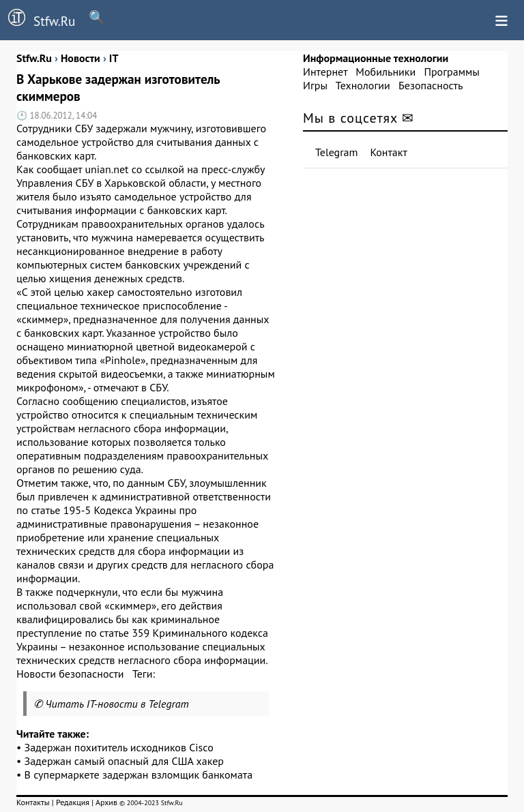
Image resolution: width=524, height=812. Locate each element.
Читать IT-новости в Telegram (117, 704)
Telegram (337, 152)
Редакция (73, 802)
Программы (451, 72)
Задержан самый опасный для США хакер (125, 761)
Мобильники (385, 72)
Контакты (33, 802)
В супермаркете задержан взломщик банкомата (139, 775)
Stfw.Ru (38, 19)
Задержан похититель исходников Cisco (119, 747)
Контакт (389, 152)
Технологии (363, 85)
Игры (315, 85)
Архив (106, 802)
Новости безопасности (70, 674)
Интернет (325, 72)
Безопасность (431, 85)
